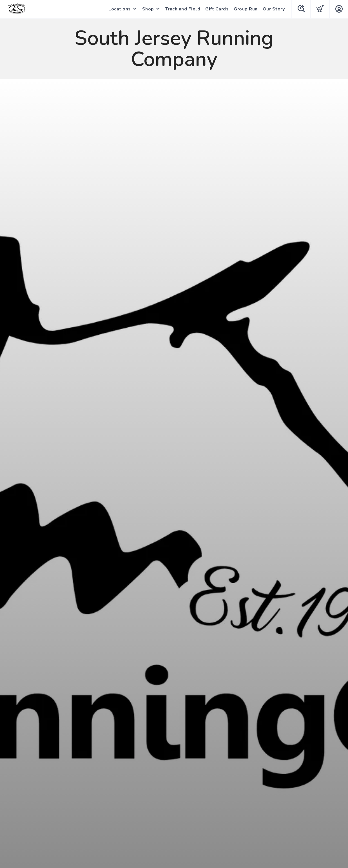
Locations (120, 9)
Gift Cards (217, 9)
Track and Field (183, 9)
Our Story (274, 9)
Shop (148, 9)
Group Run (246, 9)
